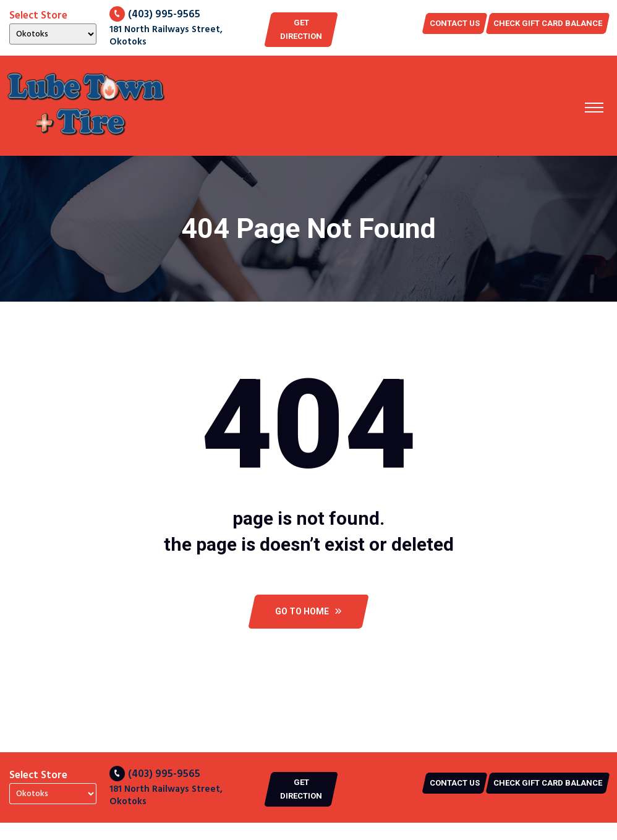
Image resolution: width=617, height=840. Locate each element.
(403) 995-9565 (155, 15)
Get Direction (301, 29)
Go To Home (308, 611)
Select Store (38, 16)
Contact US (455, 23)
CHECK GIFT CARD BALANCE (548, 23)
